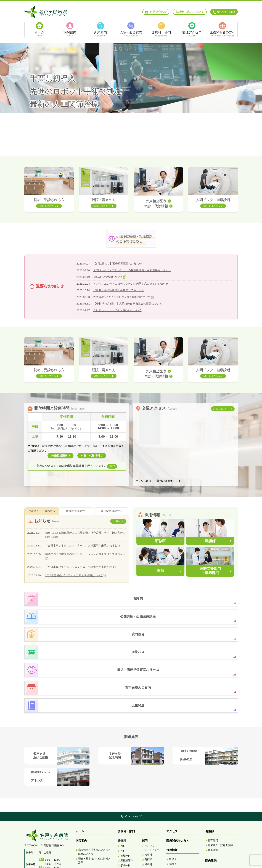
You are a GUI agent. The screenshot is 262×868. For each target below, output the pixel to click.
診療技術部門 (176, 803)
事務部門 (174, 807)
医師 (171, 798)
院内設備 (211, 790)
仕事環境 (213, 779)
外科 (123, 780)
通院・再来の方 (104, 200)
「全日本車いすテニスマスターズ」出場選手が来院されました (83, 545)
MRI (150, 807)
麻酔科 (124, 850)
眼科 (123, 822)
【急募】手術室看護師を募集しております (119, 290)
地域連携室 (151, 835)
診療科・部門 (126, 760)
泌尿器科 (125, 818)
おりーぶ (211, 799)
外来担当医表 (156, 201)
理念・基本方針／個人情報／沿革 (94, 789)
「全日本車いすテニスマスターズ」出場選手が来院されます (81, 567)
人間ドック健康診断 (179, 827)
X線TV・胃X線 (152, 824)
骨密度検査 (154, 830)
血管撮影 (152, 812)
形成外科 (125, 794)
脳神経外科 (127, 789)
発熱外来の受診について (108, 277)
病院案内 (81, 770)
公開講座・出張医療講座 (221, 818)
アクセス (172, 760)
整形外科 (125, 784)
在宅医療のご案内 (217, 808)
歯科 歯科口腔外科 (126, 843)
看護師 (173, 793)
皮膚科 (124, 813)
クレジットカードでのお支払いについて (117, 310)
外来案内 (81, 802)
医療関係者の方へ (77, 511)
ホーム (80, 760)
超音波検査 (154, 817)
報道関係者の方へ (112, 511)
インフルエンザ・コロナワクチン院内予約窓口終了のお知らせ (131, 284)
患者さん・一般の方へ (42, 511)
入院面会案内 (84, 811)
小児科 (124, 808)
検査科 (148, 784)
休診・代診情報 (156, 206)
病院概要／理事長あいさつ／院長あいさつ (94, 781)
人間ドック (175, 836)
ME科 (148, 845)
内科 (123, 775)
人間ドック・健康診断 (213, 200)
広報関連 (211, 836)
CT (149, 802)
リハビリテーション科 (128, 829)
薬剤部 (148, 788)
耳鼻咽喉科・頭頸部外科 (128, 801)
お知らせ (211, 827)
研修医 (173, 788)
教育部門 (213, 769)
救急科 (124, 836)
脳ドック (174, 841)
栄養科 (148, 793)
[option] (131, 100)
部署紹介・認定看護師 (220, 774)
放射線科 (150, 798)
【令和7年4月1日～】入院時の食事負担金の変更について (128, 304)
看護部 (148, 840)
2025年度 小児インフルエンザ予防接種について (122, 297)
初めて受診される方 (49, 200)
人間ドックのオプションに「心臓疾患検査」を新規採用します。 (132, 270)
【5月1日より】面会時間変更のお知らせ (118, 264)
